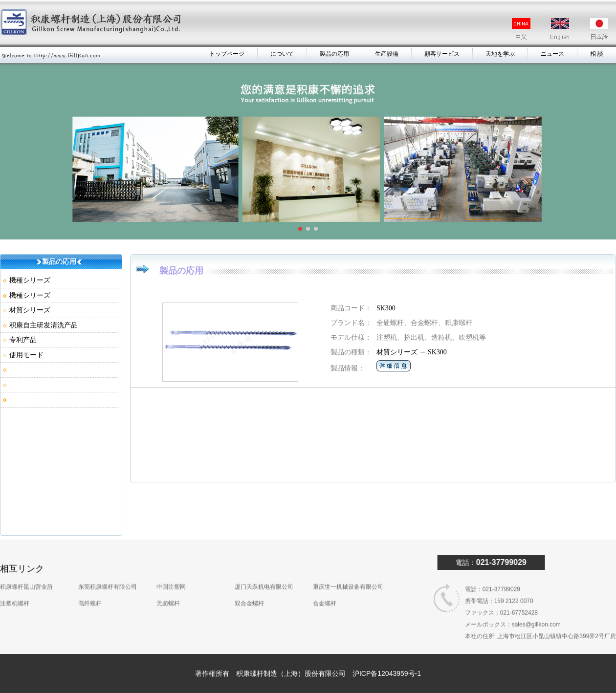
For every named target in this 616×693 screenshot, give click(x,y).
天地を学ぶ (500, 54)
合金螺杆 (325, 580)
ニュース (552, 54)
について (283, 54)
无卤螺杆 (168, 580)
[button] (300, 229)
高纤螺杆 (90, 580)
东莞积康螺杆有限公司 (108, 563)
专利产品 (23, 340)
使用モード (26, 355)
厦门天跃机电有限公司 (264, 563)
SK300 (386, 308)
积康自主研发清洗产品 (44, 325)
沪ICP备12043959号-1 (387, 673)
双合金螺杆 (249, 580)
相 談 (597, 54)
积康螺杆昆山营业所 (26, 563)
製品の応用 (335, 54)
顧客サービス (442, 54)
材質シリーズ (30, 310)
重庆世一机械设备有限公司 (348, 563)
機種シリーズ (30, 280)
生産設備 (387, 54)
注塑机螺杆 (15, 580)
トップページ (228, 54)
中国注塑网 (171, 563)
